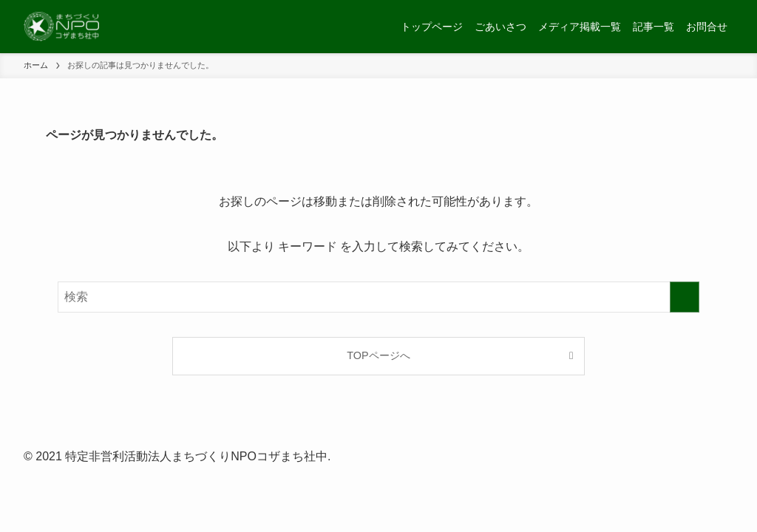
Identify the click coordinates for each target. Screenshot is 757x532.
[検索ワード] (378, 297)
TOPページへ (378, 355)
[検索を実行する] (685, 297)
